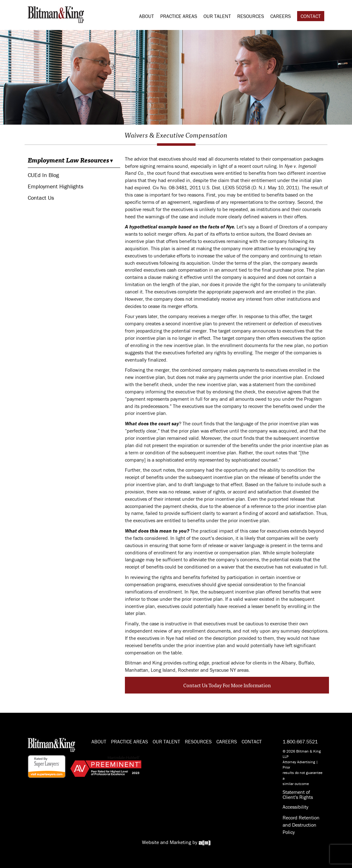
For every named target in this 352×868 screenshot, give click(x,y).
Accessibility (296, 807)
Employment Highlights (56, 186)
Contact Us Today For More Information (227, 685)
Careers (281, 16)
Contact (311, 16)
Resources (251, 16)
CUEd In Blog (43, 175)
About (147, 16)
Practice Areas (179, 16)
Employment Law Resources (68, 160)
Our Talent (217, 16)
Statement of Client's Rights (298, 794)
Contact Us (41, 198)
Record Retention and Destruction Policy (301, 825)
